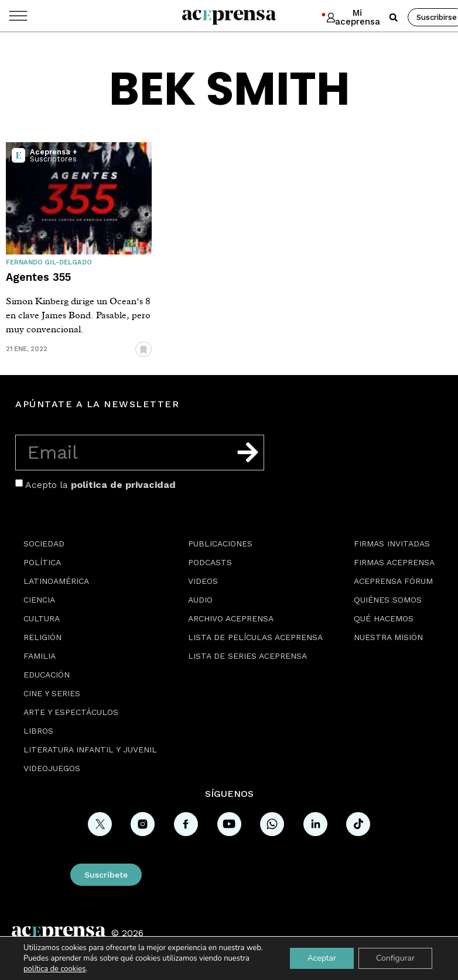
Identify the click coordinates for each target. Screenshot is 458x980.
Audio (200, 600)
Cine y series (52, 693)
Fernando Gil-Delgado (49, 262)
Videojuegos (52, 768)
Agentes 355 (38, 277)
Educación (47, 675)
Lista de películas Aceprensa (255, 637)
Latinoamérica (56, 581)
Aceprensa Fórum (393, 581)
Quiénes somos (388, 600)
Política (42, 562)
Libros (38, 731)
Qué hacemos (384, 618)
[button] (394, 18)
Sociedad (44, 544)
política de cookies (54, 969)
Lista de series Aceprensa (247, 656)
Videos (203, 581)
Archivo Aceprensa (231, 618)
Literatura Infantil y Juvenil (90, 749)
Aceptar (322, 958)
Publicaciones (220, 544)
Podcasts (210, 562)
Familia (40, 656)
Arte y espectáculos (71, 712)
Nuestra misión (388, 637)
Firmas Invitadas (392, 544)
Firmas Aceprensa (394, 562)
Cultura (42, 618)
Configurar (395, 958)
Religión (42, 637)
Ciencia (39, 600)
